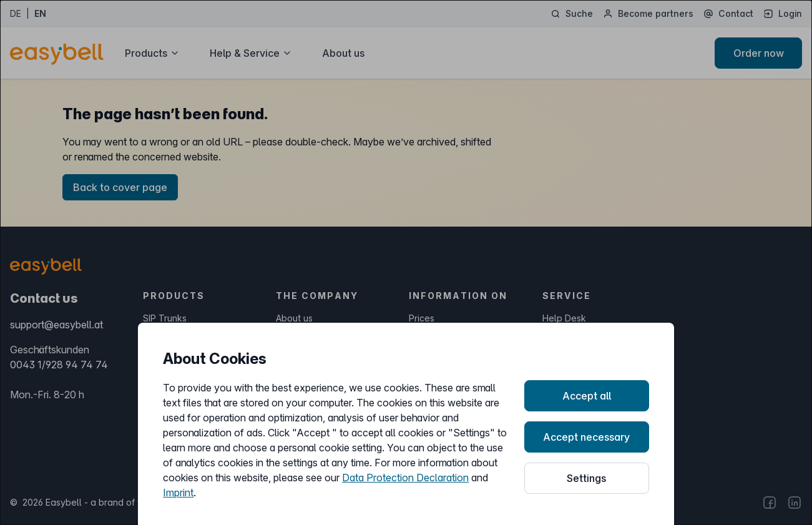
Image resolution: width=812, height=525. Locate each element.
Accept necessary (586, 437)
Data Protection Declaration (405, 478)
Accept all (587, 396)
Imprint (178, 493)
